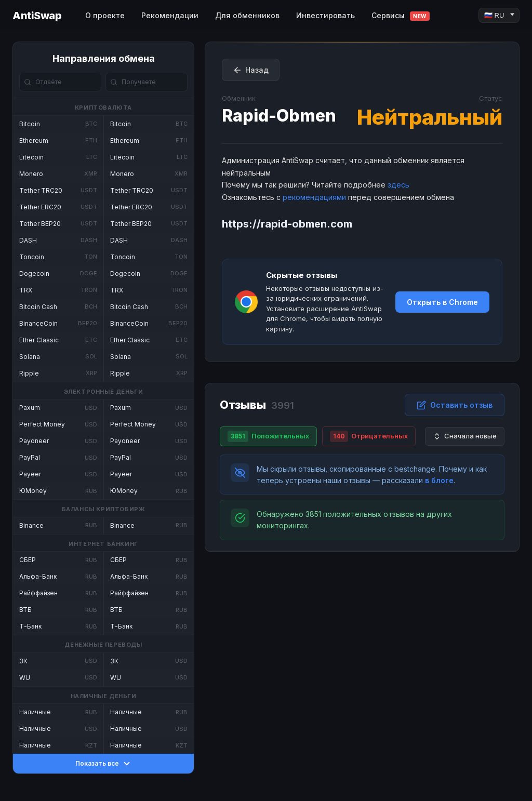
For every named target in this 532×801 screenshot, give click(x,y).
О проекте (105, 15)
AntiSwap (37, 16)
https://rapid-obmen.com (287, 224)
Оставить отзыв (455, 405)
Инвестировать (325, 15)
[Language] (499, 15)
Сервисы (401, 16)
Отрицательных (369, 436)
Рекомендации (170, 15)
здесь (398, 185)
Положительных (268, 436)
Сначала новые (465, 436)
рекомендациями (314, 197)
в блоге (439, 480)
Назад (251, 70)
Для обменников (247, 15)
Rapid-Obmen (279, 116)
